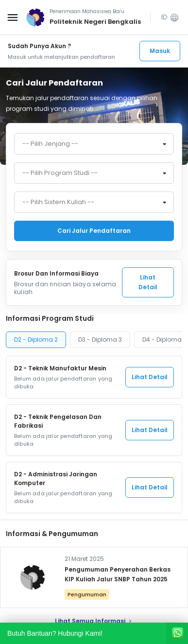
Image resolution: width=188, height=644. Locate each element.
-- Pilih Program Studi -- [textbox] (60, 173)
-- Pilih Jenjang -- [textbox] (50, 144)
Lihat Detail (148, 282)
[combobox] (94, 144)
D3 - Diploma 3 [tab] (100, 339)
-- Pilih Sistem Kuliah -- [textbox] (58, 202)
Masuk (160, 51)
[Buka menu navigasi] (13, 17)
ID (170, 17)
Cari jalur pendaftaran (94, 231)
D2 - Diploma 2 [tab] (36, 339)
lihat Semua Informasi (94, 621)
